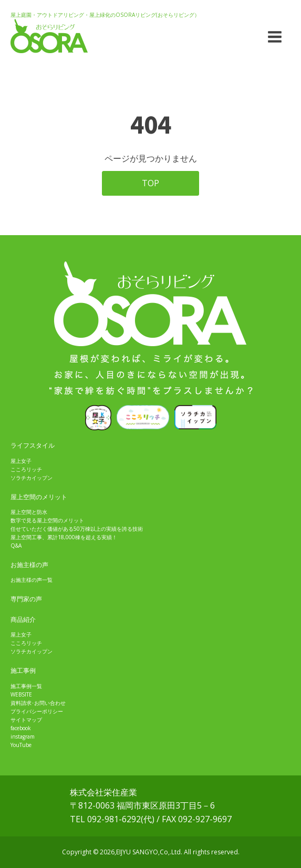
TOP (150, 183)
